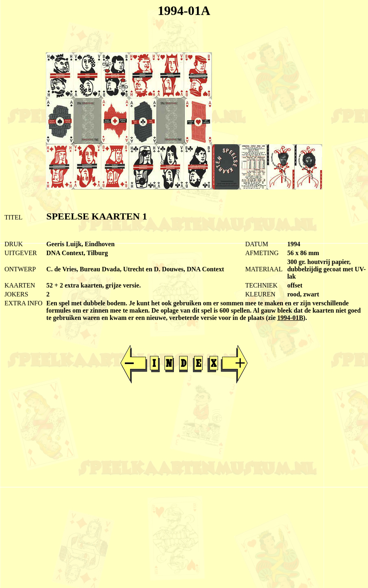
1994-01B (290, 318)
